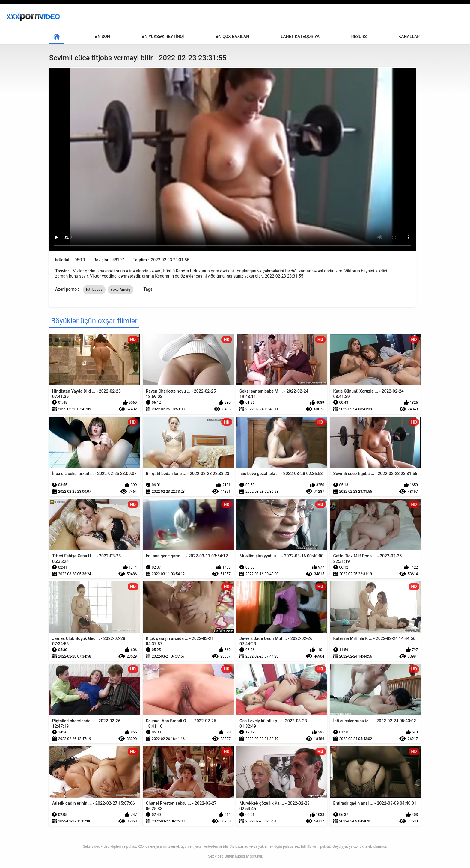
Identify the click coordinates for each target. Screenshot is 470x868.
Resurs (359, 37)
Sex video (216, 856)
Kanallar (409, 37)
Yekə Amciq (120, 290)
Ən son (102, 37)
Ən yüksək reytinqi (163, 37)
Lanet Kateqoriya (300, 37)
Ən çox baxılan (232, 37)
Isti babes (94, 290)
